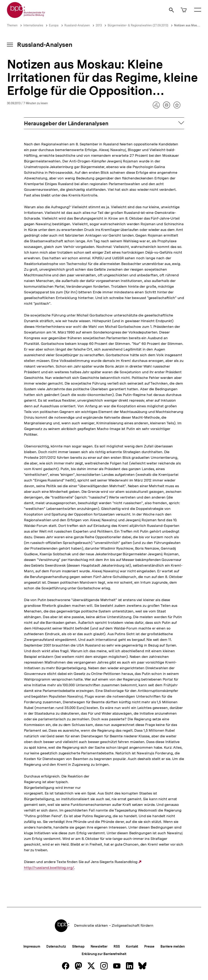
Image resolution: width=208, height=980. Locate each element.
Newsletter (99, 946)
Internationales (33, 25)
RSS (117, 946)
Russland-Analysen (77, 25)
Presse (149, 946)
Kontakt (132, 946)
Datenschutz (56, 946)
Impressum (32, 946)
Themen (12, 25)
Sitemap (78, 946)
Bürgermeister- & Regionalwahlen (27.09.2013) (138, 25)
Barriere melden (173, 946)
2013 (99, 25)
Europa (54, 25)
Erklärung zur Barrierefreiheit (104, 954)
